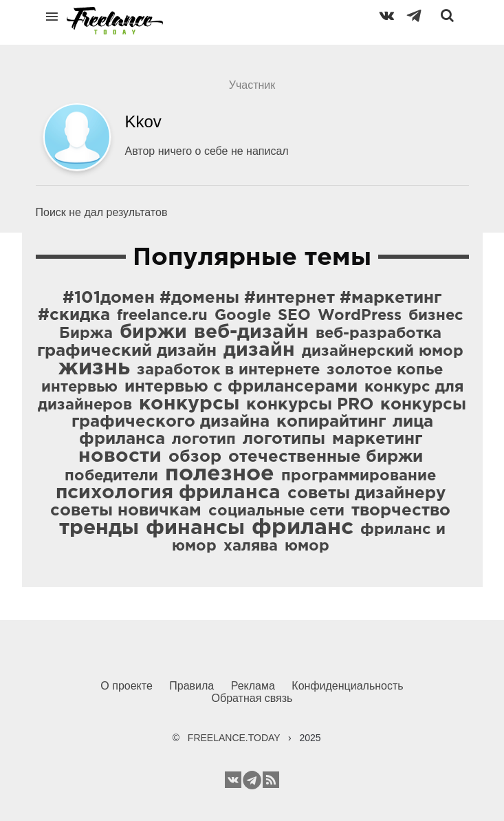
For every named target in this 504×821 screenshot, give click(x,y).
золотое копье (385, 370)
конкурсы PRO (310, 405)
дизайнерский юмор (383, 352)
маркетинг (377, 439)
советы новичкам (126, 511)
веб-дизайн (251, 332)
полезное (220, 474)
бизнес (436, 316)
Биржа (86, 334)
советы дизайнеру (366, 493)
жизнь (94, 368)
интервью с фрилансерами (241, 387)
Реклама (253, 686)
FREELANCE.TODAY (234, 738)
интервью (79, 387)
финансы (195, 528)
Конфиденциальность (347, 686)
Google (243, 316)
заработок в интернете (228, 370)
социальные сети (276, 511)
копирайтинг (331, 422)
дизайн (259, 350)
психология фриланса (168, 493)
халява (251, 546)
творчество (401, 511)
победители (111, 476)
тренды (99, 528)
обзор (195, 457)
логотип (204, 440)
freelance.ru (162, 316)
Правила (191, 686)
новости (120, 456)
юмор (307, 546)
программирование (359, 476)
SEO (294, 316)
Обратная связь (252, 698)
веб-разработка (379, 334)
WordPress (360, 316)
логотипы (284, 439)
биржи (153, 332)
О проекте (126, 686)
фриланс (303, 528)
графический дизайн (127, 351)
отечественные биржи (326, 457)
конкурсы (189, 404)
